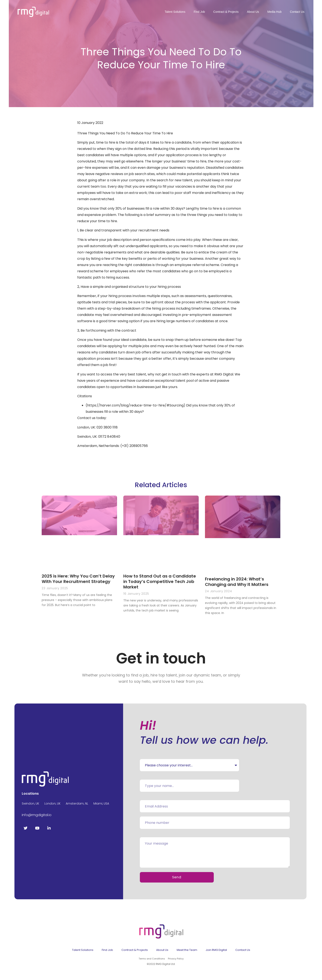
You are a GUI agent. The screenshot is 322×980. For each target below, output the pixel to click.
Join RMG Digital (216, 952)
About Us (253, 12)
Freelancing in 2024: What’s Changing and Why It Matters (237, 582)
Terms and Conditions (152, 960)
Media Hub (274, 12)
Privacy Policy (176, 960)
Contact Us (297, 12)
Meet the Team (187, 952)
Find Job (199, 12)
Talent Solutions (175, 12)
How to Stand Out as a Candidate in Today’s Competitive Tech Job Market (160, 582)
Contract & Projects (226, 12)
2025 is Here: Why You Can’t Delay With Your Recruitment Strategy (78, 579)
